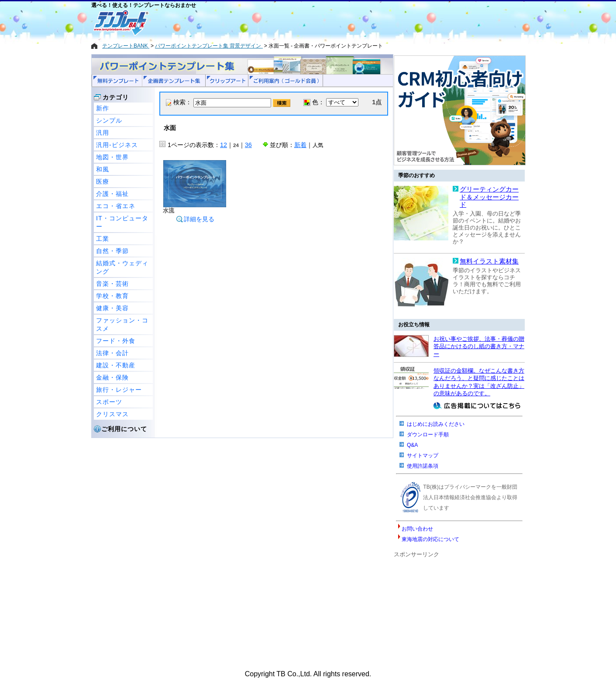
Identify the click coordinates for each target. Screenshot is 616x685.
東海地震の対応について (430, 539)
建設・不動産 (116, 365)
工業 (103, 239)
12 (224, 145)
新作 (103, 108)
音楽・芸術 (112, 284)
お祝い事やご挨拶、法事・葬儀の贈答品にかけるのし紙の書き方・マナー (479, 346)
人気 (318, 145)
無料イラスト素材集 (489, 261)
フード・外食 (116, 341)
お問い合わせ (417, 529)
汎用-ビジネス (117, 145)
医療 (103, 182)
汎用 (103, 133)
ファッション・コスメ (122, 324)
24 (236, 145)
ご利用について (124, 429)
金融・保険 (112, 377)
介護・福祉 (112, 194)
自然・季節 (112, 251)
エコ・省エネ (116, 206)
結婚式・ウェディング (122, 267)
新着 (300, 145)
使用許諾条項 (423, 466)
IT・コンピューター (122, 222)
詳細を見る (195, 219)
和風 (103, 169)
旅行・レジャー (119, 390)
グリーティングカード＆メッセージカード (489, 197)
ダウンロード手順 (428, 435)
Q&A (412, 445)
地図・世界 (112, 157)
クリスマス (112, 414)
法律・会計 (112, 353)
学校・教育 (112, 296)
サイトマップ (423, 456)
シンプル (109, 120)
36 (248, 145)
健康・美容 (112, 308)
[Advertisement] (277, 23)
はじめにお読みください (436, 424)
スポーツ (109, 402)
